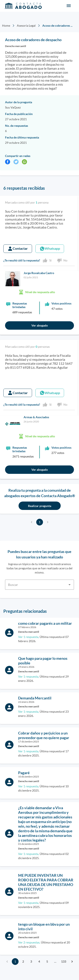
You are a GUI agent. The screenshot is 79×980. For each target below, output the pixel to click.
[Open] (70, 585)
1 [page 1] (40, 522)
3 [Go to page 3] (31, 962)
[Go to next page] (72, 962)
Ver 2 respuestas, (29, 942)
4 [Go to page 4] (39, 962)
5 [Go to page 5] (47, 962)
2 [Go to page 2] (23, 962)
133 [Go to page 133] (64, 962)
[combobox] (39, 582)
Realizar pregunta (40, 506)
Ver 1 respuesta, (29, 637)
